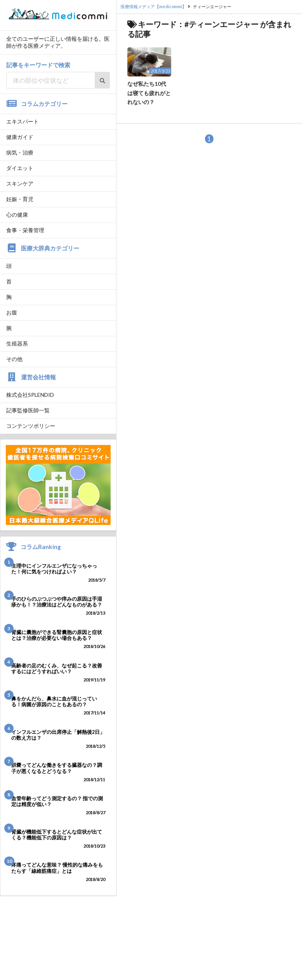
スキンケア (20, 183)
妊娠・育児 (20, 199)
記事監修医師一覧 (28, 410)
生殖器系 (17, 343)
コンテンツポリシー (31, 426)
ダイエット (20, 168)
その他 (14, 359)
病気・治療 (20, 152)
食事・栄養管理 (25, 230)
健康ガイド (20, 137)
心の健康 (17, 215)
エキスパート (23, 121)
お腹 (12, 312)
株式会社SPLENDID (30, 395)
